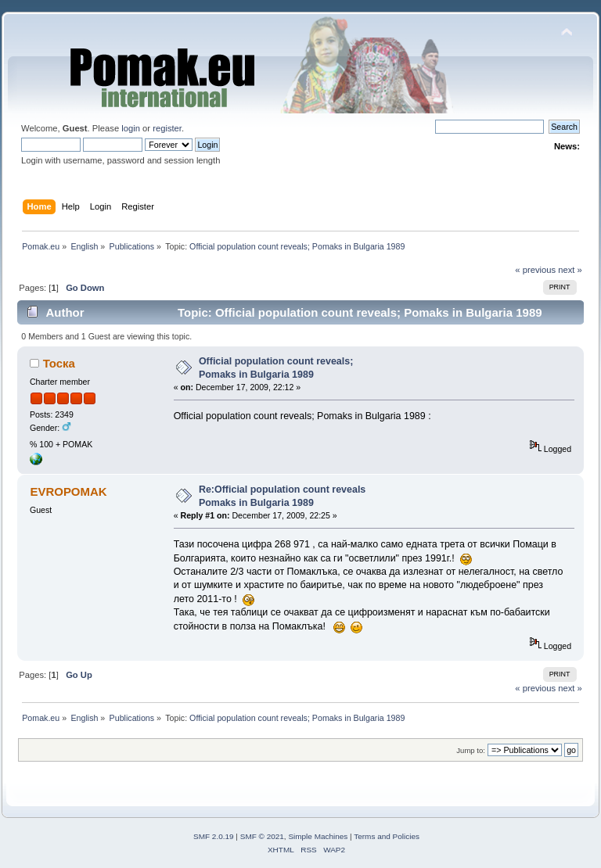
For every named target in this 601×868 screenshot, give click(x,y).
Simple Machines (318, 836)
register (167, 128)
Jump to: (471, 750)
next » (570, 270)
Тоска (59, 363)
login (131, 128)
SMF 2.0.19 (214, 836)
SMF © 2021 (262, 836)
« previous (535, 270)
